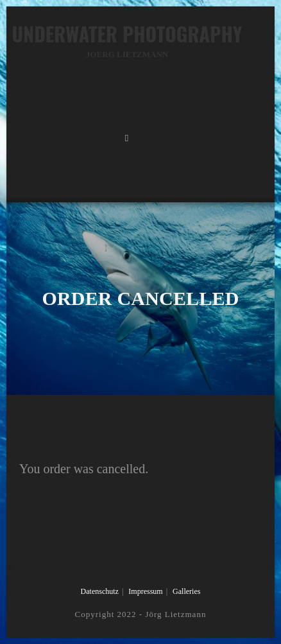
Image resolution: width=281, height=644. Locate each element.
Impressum (145, 591)
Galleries (186, 591)
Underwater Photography (127, 40)
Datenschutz (100, 591)
